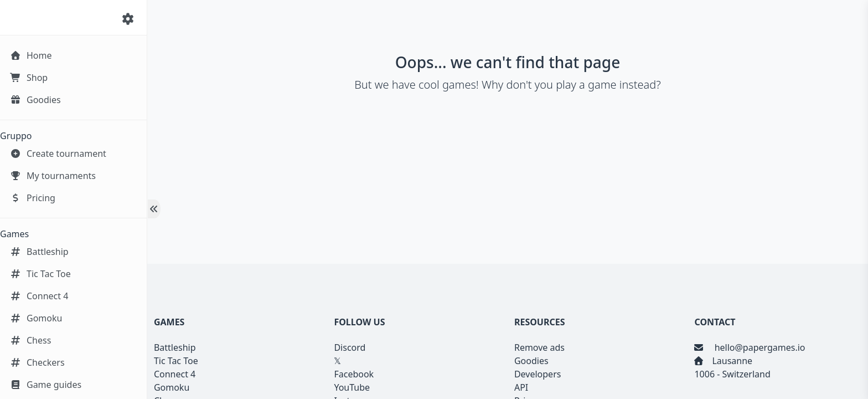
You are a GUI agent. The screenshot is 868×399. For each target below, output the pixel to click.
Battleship (175, 347)
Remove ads (539, 347)
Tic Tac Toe (176, 361)
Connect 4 (175, 374)
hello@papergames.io (758, 347)
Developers (538, 374)
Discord (350, 347)
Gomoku (172, 387)
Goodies (531, 361)
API (521, 387)
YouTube (352, 387)
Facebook (354, 374)
